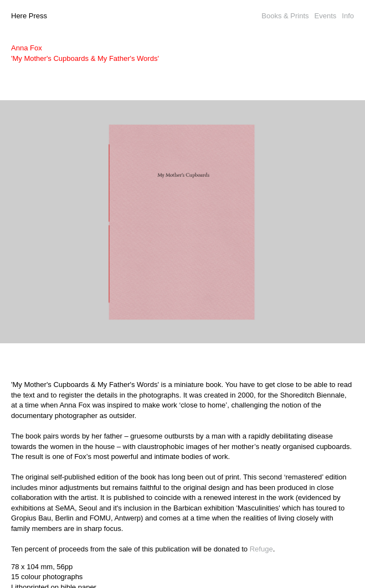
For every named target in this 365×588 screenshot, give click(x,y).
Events (326, 16)
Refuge (261, 549)
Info (348, 16)
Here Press (29, 16)
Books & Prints (285, 16)
